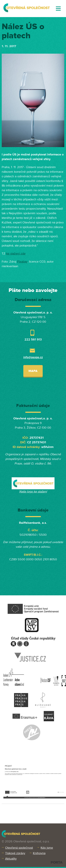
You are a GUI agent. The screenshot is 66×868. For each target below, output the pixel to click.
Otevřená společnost (19, 848)
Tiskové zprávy (15, 853)
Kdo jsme (47, 848)
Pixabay (22, 262)
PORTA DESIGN (57, 862)
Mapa (33, 371)
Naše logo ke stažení (33, 491)
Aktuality (11, 859)
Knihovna (39, 853)
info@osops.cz (33, 357)
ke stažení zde (16, 254)
